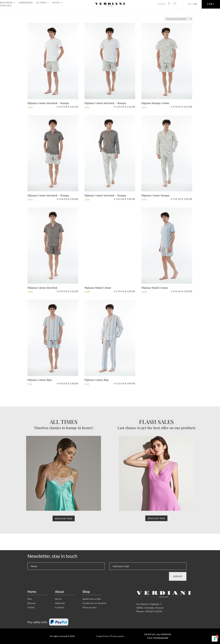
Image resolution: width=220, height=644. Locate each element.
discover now (64, 518)
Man (30, 599)
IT (189, 4)
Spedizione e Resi (92, 599)
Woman (32, 603)
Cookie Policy (103, 636)
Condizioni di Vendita (94, 603)
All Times (41, 3)
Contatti (60, 607)
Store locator (90, 607)
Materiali (60, 603)
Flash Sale (6, 6)
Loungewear (26, 3)
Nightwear (6, 3)
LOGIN (162, 4)
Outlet (56, 3)
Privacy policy (117, 636)
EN (195, 4)
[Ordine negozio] (178, 19)
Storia (58, 599)
